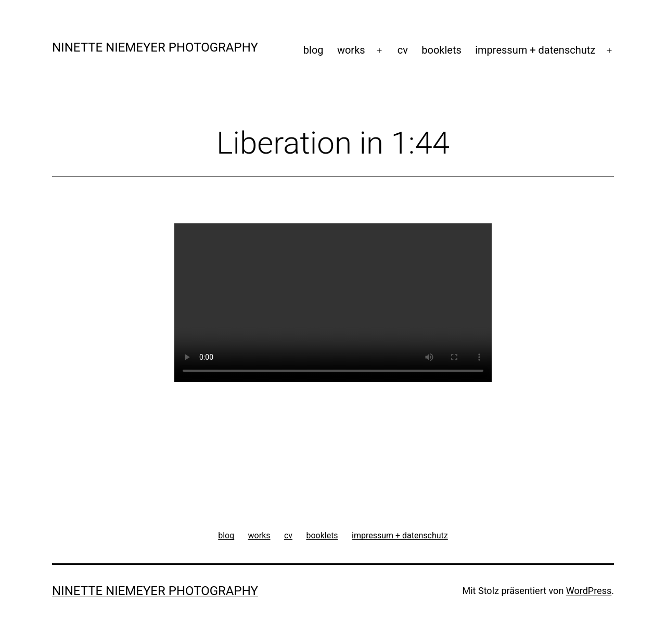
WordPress (589, 591)
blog (313, 50)
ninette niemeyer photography (155, 47)
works (351, 50)
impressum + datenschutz (535, 50)
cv (403, 50)
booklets (441, 50)
